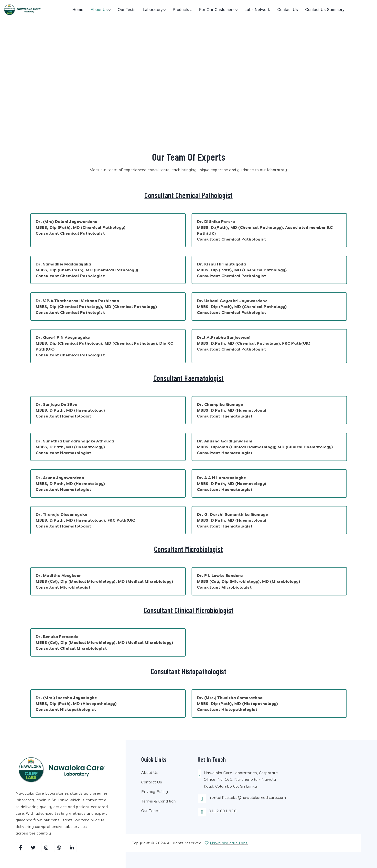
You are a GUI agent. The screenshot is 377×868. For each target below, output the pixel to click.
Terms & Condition (159, 801)
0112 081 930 (223, 811)
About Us (150, 772)
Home (78, 10)
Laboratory (153, 10)
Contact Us (152, 782)
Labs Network (257, 10)
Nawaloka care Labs (229, 843)
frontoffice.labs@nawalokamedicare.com (247, 797)
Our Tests (127, 10)
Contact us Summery (325, 10)
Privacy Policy (155, 791)
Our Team (150, 811)
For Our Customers (217, 10)
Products (181, 10)
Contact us (288, 10)
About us (99, 10)
